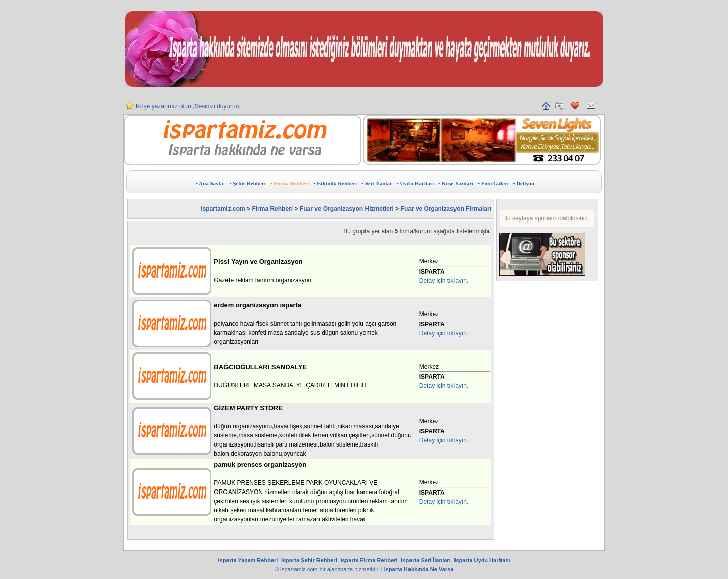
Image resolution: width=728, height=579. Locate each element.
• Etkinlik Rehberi (335, 183)
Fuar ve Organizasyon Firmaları (446, 209)
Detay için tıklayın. (444, 281)
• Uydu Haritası (416, 183)
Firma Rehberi (272, 209)
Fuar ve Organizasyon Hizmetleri (347, 209)
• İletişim (524, 183)
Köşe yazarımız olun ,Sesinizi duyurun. (188, 110)
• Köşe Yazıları (456, 183)
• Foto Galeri (493, 183)
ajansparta (341, 569)
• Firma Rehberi (290, 183)
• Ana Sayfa (210, 183)
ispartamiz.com (223, 209)
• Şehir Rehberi (248, 183)
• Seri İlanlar (377, 183)
